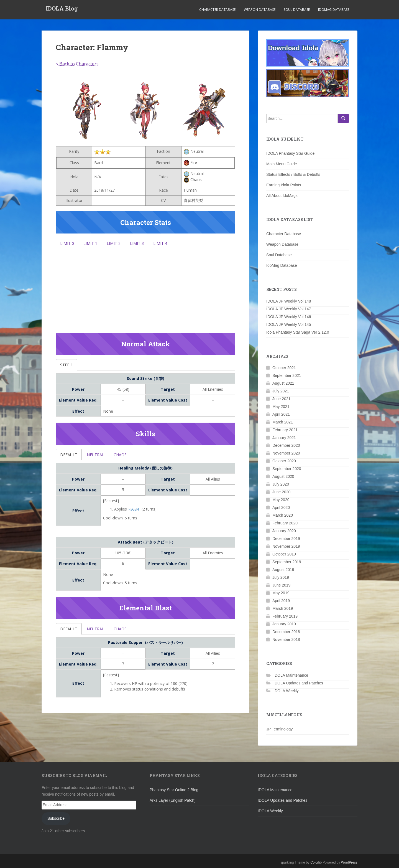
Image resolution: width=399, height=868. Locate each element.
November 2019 (286, 546)
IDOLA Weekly (286, 691)
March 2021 (283, 422)
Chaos (126, 458)
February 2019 (285, 616)
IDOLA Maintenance (291, 675)
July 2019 (281, 577)
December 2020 (286, 445)
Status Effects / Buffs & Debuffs (293, 174)
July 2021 (281, 391)
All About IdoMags (282, 196)
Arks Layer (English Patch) (173, 800)
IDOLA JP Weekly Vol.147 (289, 309)
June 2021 (281, 399)
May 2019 (281, 593)
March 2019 (283, 608)
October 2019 (284, 554)
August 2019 (283, 570)
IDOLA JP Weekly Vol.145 (289, 324)
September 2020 (287, 469)
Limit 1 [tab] (94, 244)
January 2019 (284, 624)
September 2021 (287, 375)
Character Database (217, 10)
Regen (134, 513)
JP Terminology (279, 729)
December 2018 (286, 632)
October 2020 (284, 461)
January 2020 (284, 531)
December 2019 (286, 539)
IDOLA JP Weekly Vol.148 (289, 301)
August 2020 (283, 476)
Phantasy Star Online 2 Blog (174, 790)
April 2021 (281, 414)
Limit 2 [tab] (119, 244)
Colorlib (316, 862)
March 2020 (283, 515)
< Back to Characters (77, 64)
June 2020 (281, 492)
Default (70, 458)
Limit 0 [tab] (68, 244)
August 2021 (283, 383)
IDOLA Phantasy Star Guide (290, 153)
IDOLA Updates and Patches (298, 683)
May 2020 (281, 500)
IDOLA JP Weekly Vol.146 (289, 317)
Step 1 (67, 367)
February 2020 (285, 523)
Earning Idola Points (284, 185)
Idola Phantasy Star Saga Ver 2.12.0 (298, 332)
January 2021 (284, 438)
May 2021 (281, 407)
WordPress (349, 862)
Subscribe (56, 818)
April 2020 (281, 507)
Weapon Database (260, 10)
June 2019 (281, 585)
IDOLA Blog (62, 10)
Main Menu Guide (282, 164)
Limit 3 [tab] (145, 244)
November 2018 (286, 639)
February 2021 (285, 430)
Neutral (99, 458)
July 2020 (281, 484)
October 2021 (284, 368)
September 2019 (287, 562)
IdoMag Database (334, 10)
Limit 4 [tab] (170, 244)
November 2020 (286, 453)
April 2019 (281, 601)
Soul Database (297, 10)
